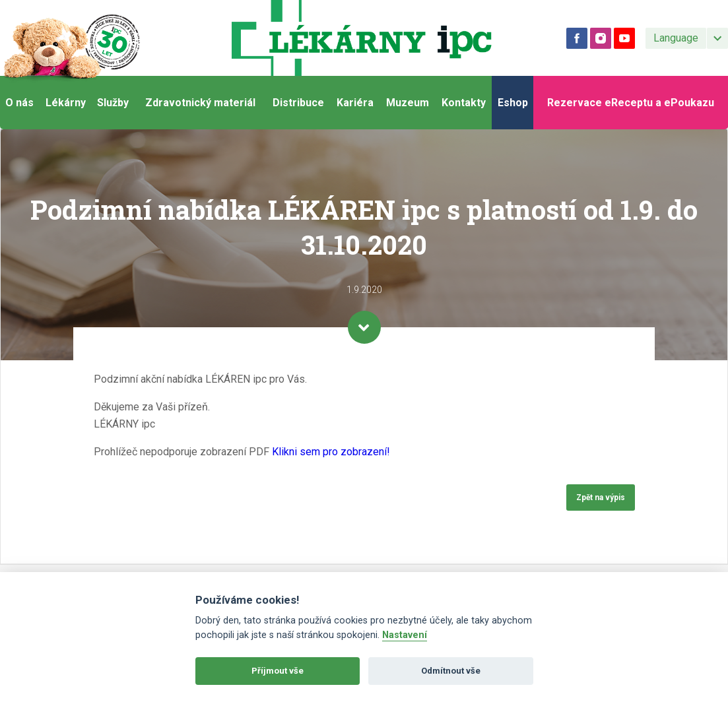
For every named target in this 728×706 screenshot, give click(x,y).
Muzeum (408, 103)
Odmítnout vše (451, 671)
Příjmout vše (278, 671)
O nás (19, 103)
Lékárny (66, 103)
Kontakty (464, 103)
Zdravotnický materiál (200, 103)
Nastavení (405, 635)
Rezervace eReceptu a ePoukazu (631, 103)
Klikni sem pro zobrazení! (331, 452)
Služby (113, 103)
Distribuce (298, 103)
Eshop (513, 103)
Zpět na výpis (601, 497)
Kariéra (355, 103)
